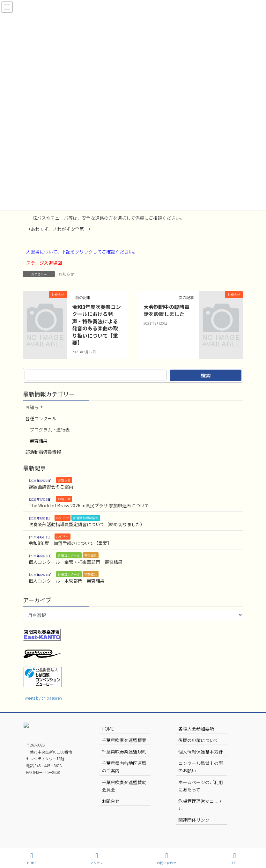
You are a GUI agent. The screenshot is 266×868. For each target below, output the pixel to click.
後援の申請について (198, 740)
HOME (108, 729)
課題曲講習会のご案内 (51, 487)
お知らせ (66, 274)
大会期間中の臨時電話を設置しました (166, 310)
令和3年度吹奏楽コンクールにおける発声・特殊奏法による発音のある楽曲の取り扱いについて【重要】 (96, 325)
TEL (235, 859)
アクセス (97, 859)
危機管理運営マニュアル (201, 805)
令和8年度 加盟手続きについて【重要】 (70, 543)
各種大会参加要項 (196, 729)
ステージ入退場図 (44, 263)
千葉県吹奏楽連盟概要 (124, 740)
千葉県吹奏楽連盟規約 (124, 752)
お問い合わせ (166, 859)
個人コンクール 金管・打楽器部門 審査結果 (76, 562)
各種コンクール (41, 418)
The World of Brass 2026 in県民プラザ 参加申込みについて (89, 505)
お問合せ (111, 801)
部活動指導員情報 (43, 452)
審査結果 (39, 441)
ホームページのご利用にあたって (201, 786)
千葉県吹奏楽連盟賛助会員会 (124, 786)
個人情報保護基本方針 (201, 752)
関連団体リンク (194, 820)
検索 (206, 375)
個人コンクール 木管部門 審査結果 (67, 581)
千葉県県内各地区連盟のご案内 (124, 767)
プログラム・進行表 (50, 430)
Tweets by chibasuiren (42, 698)
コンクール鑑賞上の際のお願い (201, 767)
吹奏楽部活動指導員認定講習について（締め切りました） (87, 524)
